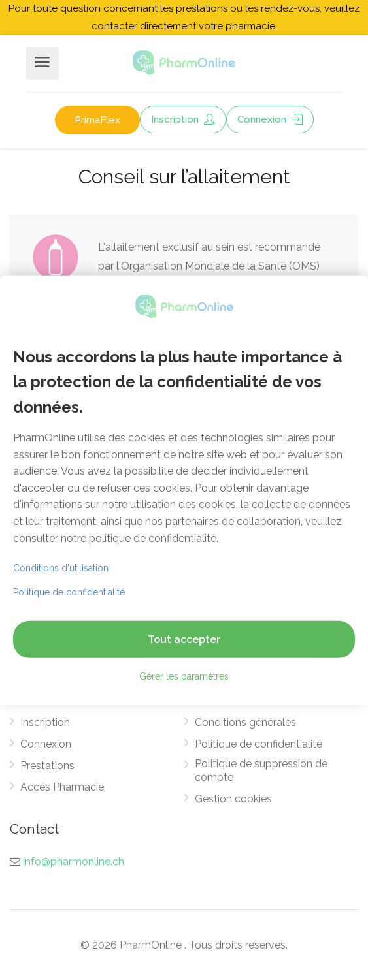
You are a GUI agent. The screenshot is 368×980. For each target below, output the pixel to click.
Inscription (183, 119)
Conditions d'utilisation (61, 568)
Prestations (47, 766)
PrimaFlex (97, 120)
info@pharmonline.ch (74, 861)
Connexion (270, 119)
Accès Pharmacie (62, 787)
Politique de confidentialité (259, 744)
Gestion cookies (233, 799)
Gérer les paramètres (184, 676)
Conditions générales (245, 722)
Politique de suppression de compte (261, 770)
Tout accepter (184, 640)
